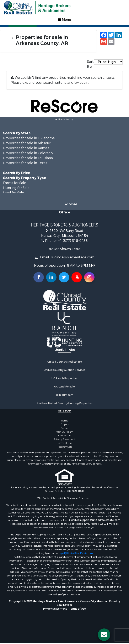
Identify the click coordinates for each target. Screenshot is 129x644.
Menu (65, 20)
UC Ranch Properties (64, 378)
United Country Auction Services (64, 370)
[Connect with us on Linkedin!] (51, 277)
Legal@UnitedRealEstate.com (76, 553)
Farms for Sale (15, 183)
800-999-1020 (75, 491)
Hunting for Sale (16, 188)
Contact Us (65, 436)
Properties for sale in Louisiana (28, 158)
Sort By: (90, 64)
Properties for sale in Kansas (26, 148)
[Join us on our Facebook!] (39, 277)
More (71, 204)
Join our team (64, 395)
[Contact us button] (104, 635)
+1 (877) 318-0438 (73, 241)
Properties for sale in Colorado (28, 153)
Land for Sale (14, 193)
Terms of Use (65, 443)
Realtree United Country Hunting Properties (65, 403)
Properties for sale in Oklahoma (29, 138)
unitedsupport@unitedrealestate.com (96, 520)
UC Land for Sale (64, 387)
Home (65, 421)
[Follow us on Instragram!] (89, 277)
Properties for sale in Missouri (27, 143)
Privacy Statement (64, 439)
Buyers (65, 424)
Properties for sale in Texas (25, 163)
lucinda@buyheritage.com (73, 257)
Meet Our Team (65, 432)
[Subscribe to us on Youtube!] (77, 277)
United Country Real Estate (65, 362)
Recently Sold (65, 447)
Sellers (64, 428)
